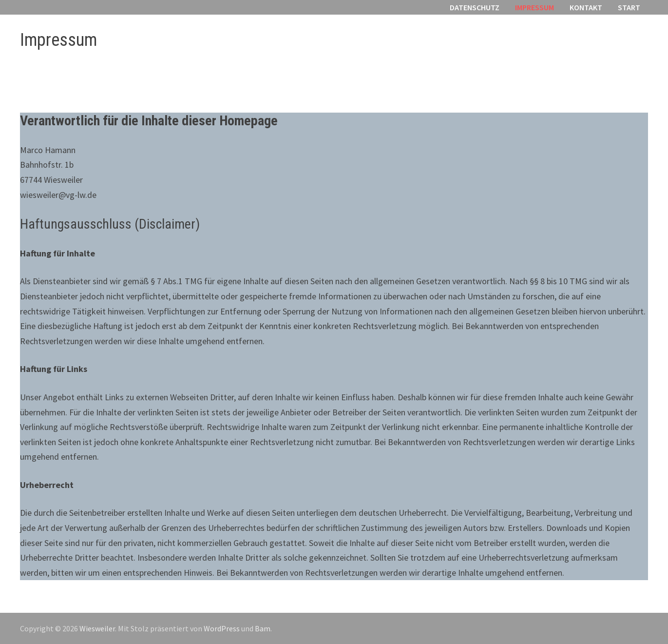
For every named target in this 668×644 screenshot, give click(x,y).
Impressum (534, 7)
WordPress (222, 628)
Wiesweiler (97, 628)
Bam (263, 628)
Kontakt (586, 7)
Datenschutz (475, 7)
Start (629, 7)
